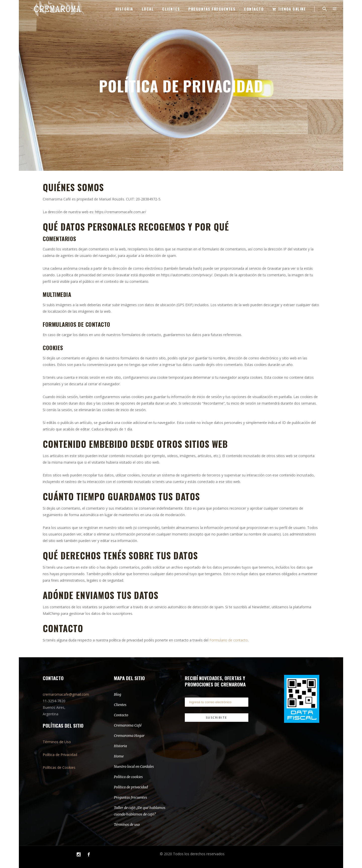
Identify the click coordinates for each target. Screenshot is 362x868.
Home (119, 756)
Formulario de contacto (229, 640)
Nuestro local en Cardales (134, 767)
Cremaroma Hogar (129, 736)
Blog (118, 694)
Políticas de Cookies (59, 767)
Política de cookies (128, 777)
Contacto (121, 715)
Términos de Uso (57, 742)
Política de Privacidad (60, 755)
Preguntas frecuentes (130, 797)
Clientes (120, 705)
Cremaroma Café (128, 725)
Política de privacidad (131, 787)
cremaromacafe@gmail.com (66, 694)
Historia (120, 746)
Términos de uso (127, 825)
